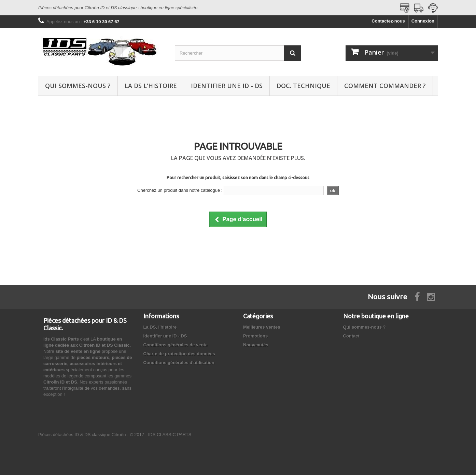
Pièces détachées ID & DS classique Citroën (82, 435)
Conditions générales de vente (176, 345)
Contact (351, 336)
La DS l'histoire (151, 86)
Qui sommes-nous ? (78, 86)
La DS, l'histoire (160, 327)
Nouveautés (256, 345)
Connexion (423, 21)
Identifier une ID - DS (227, 86)
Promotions (255, 336)
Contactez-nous (388, 21)
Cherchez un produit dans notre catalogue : (180, 190)
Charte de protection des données (179, 354)
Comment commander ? (385, 86)
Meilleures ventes (262, 327)
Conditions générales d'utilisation (179, 363)
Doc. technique (303, 86)
